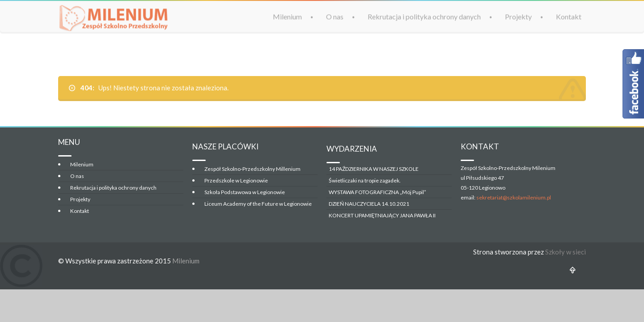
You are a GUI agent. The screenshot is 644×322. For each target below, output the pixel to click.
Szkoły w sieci (566, 252)
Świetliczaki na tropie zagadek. (365, 180)
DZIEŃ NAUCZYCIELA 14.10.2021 (369, 204)
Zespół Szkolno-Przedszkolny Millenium (252, 169)
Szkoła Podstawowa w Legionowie (245, 192)
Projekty (518, 16)
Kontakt (569, 16)
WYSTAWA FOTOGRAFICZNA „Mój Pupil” (377, 192)
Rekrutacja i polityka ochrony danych (424, 16)
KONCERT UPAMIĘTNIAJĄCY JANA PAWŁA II (382, 215)
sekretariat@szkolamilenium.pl (514, 197)
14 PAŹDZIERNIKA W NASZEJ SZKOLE (374, 169)
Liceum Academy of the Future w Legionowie (258, 204)
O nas (335, 16)
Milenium (287, 16)
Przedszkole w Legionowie (236, 180)
